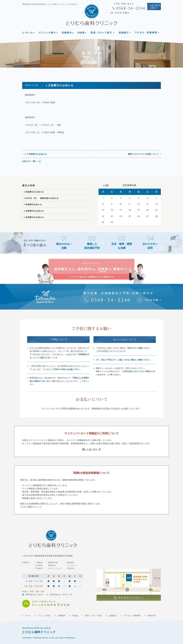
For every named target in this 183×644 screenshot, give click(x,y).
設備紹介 (113, 616)
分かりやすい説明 (150, 246)
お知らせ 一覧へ (30, 161)
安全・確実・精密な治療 (122, 246)
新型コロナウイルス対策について (143, 154)
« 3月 (106, 185)
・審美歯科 (51, 565)
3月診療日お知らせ (33, 204)
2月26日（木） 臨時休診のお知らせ (42, 198)
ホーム (28, 616)
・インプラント (71, 565)
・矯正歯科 (70, 562)
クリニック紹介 (44, 616)
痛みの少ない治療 (64, 246)
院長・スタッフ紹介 (94, 616)
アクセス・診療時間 (132, 616)
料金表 (75, 616)
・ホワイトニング (54, 568)
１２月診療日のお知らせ (36, 154)
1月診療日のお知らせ (34, 217)
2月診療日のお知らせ (34, 211)
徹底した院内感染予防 (92, 246)
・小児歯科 (38, 565)
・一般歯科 (38, 562)
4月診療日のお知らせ (34, 192)
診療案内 (62, 616)
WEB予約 (152, 616)
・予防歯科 (38, 568)
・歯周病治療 (52, 562)
